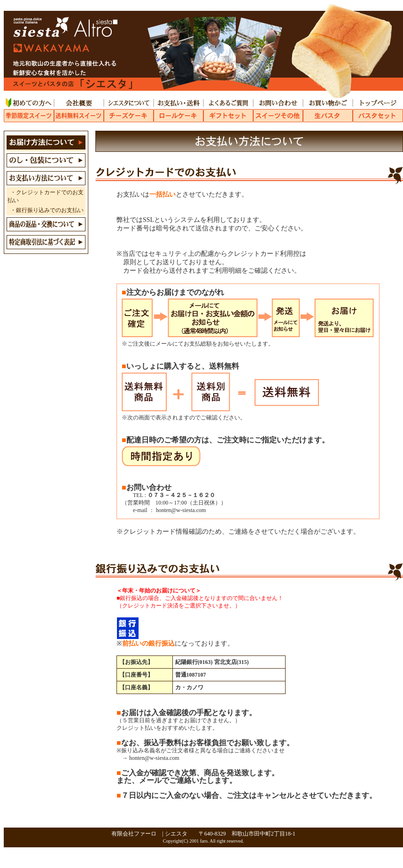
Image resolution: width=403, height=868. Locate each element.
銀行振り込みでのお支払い (50, 210)
